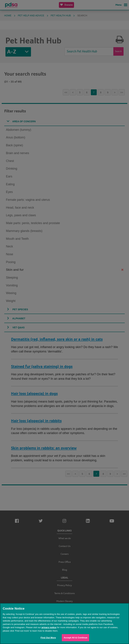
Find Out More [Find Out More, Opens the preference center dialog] (48, 638)
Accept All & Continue (75, 638)
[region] (64, 624)
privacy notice (49, 627)
